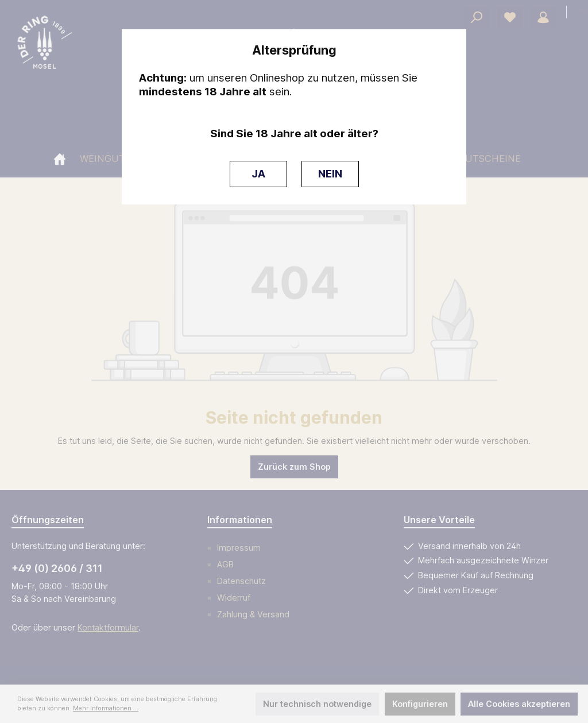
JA (258, 174)
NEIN (330, 174)
